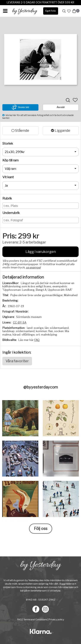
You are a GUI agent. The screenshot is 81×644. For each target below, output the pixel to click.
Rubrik (7, 198)
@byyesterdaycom (41, 387)
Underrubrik (11, 213)
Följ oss (41, 529)
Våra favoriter (17, 361)
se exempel (33, 267)
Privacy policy (56, 619)
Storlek (8, 144)
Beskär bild (20, 107)
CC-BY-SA (20, 323)
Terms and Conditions (35, 619)
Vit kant (8, 177)
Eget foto (51, 11)
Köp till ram (10, 160)
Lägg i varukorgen (41, 252)
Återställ (61, 107)
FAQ (37, 340)
